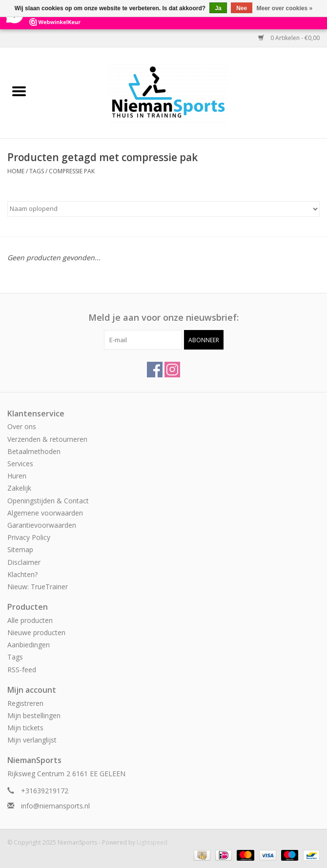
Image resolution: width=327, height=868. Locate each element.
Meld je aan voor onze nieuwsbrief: (163, 318)
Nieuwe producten (36, 632)
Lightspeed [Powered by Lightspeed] (152, 842)
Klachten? (22, 574)
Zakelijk (19, 488)
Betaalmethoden (34, 451)
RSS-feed (22, 670)
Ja (218, 8)
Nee (242, 8)
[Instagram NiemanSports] (172, 370)
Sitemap (20, 549)
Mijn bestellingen (34, 715)
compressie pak (72, 171)
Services (20, 464)
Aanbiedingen (29, 645)
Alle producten (30, 620)
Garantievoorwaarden (42, 525)
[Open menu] (19, 91)
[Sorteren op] (163, 209)
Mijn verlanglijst (32, 740)
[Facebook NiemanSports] (155, 370)
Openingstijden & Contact (48, 501)
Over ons (22, 426)
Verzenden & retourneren (47, 439)
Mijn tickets (25, 728)
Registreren (25, 703)
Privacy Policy (29, 537)
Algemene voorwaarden (45, 513)
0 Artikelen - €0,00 (289, 38)
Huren (17, 476)
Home (16, 171)
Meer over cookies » (285, 8)
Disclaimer (24, 562)
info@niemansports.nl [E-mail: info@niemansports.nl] (55, 806)
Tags (37, 171)
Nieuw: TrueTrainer (38, 587)
